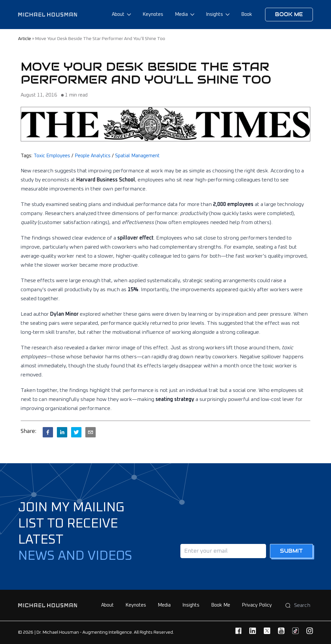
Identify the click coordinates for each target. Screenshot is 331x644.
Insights (214, 14)
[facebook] (48, 432)
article (25, 39)
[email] (91, 432)
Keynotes (153, 14)
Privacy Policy (257, 605)
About (118, 14)
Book (247, 14)
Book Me (221, 605)
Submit (291, 551)
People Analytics (93, 156)
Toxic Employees (52, 156)
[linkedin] (62, 432)
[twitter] (76, 432)
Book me (289, 14)
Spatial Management (137, 156)
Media (181, 14)
